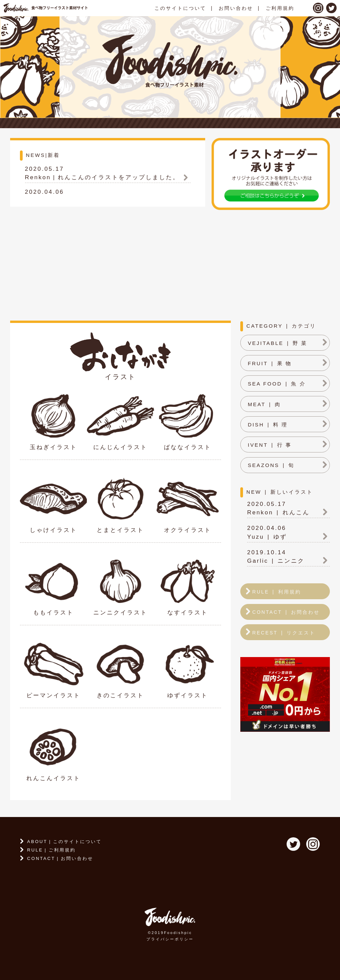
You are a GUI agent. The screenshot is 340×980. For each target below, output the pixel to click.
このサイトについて (180, 8)
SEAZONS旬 (271, 465)
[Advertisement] (170, 263)
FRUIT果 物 (270, 363)
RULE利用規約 (276, 592)
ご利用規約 (280, 8)
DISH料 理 (268, 425)
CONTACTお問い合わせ (60, 858)
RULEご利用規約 (51, 850)
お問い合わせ (236, 8)
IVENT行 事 (270, 445)
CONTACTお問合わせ (286, 612)
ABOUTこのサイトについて (64, 842)
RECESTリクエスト (284, 633)
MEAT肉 (264, 404)
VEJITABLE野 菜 (277, 343)
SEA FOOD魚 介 (277, 384)
